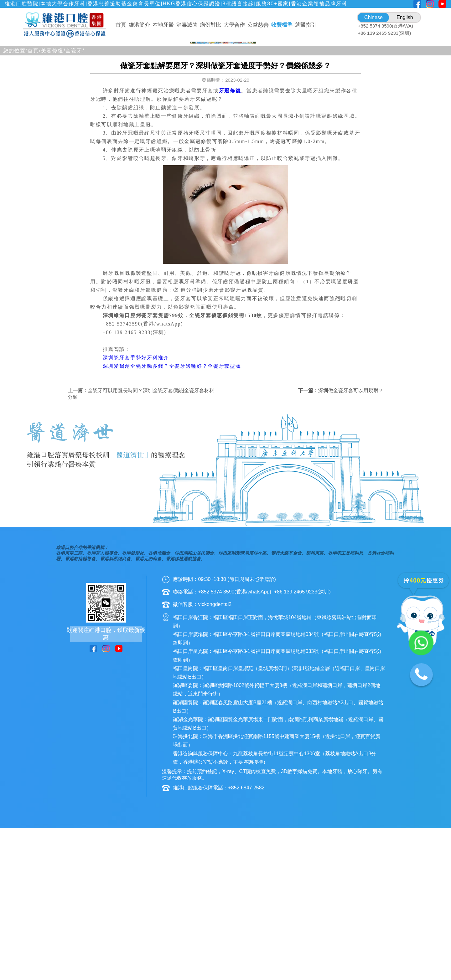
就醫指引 (306, 25)
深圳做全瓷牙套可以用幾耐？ (351, 551)
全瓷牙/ (75, 211)
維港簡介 (139, 25)
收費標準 (282, 25)
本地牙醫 (163, 25)
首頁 (121, 25)
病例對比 (210, 25)
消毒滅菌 (187, 25)
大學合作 (234, 25)
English (405, 17)
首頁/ (34, 211)
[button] (195, 198)
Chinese (373, 17)
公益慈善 (258, 25)
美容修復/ (53, 211)
